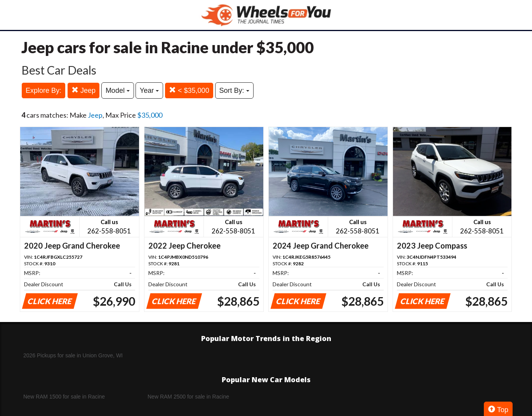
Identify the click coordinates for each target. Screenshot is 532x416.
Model (118, 91)
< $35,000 (189, 90)
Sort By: (234, 91)
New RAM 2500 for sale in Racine (188, 397)
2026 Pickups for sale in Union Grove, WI (73, 355)
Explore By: (43, 91)
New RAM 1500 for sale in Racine (64, 397)
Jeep (83, 90)
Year (149, 91)
